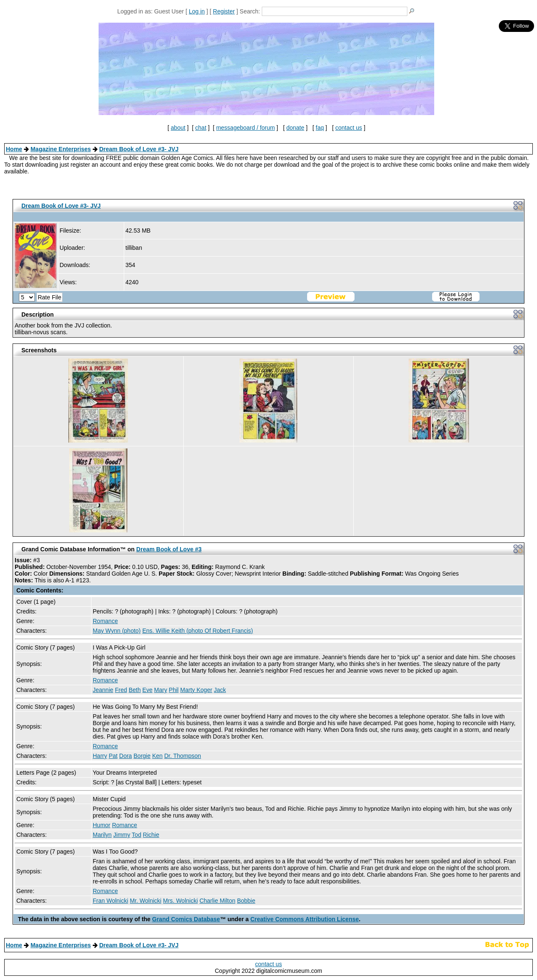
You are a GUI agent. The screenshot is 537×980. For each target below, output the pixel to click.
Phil (173, 690)
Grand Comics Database (186, 919)
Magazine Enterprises (61, 149)
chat (201, 128)
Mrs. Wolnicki (181, 901)
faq (320, 128)
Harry (100, 756)
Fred (121, 690)
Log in (197, 11)
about (178, 128)
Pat (113, 756)
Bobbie (246, 901)
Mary (160, 690)
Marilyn (102, 835)
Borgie (142, 756)
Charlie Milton (217, 901)
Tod (137, 835)
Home (14, 149)
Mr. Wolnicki (145, 901)
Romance (105, 621)
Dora (125, 756)
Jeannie (103, 690)
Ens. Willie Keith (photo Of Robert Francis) (198, 631)
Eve (147, 690)
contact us (349, 128)
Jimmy (122, 835)
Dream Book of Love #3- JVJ (139, 149)
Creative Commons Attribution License (305, 919)
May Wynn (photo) (117, 631)
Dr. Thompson (182, 756)
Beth (135, 690)
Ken (158, 756)
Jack (220, 690)
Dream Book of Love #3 (169, 549)
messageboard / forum (245, 128)
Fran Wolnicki (111, 901)
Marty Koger (196, 690)
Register (224, 11)
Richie (151, 835)
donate (295, 128)
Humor (102, 825)
